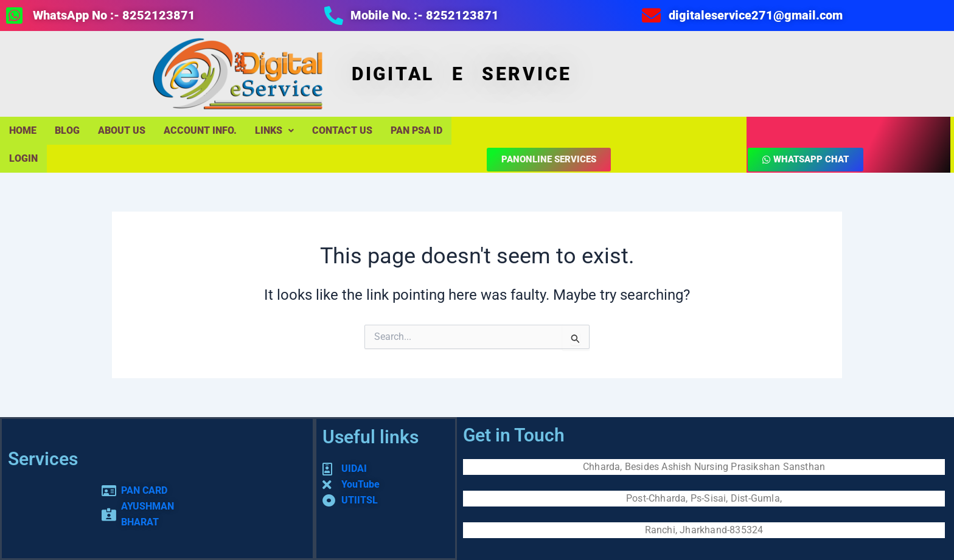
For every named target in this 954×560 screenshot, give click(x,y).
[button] (274, 131)
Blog (67, 130)
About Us (122, 130)
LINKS (274, 130)
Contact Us (342, 130)
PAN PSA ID (416, 130)
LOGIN (23, 158)
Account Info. (200, 130)
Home (23, 130)
